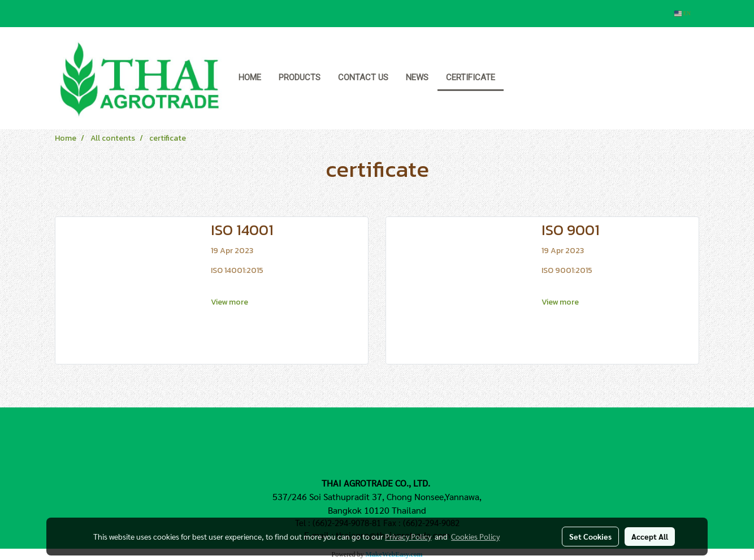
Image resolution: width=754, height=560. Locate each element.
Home (250, 77)
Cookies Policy (475, 536)
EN (682, 13)
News (417, 77)
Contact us (363, 77)
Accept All (650, 536)
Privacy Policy (408, 536)
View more (230, 302)
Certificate (471, 77)
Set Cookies (590, 536)
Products (300, 77)
